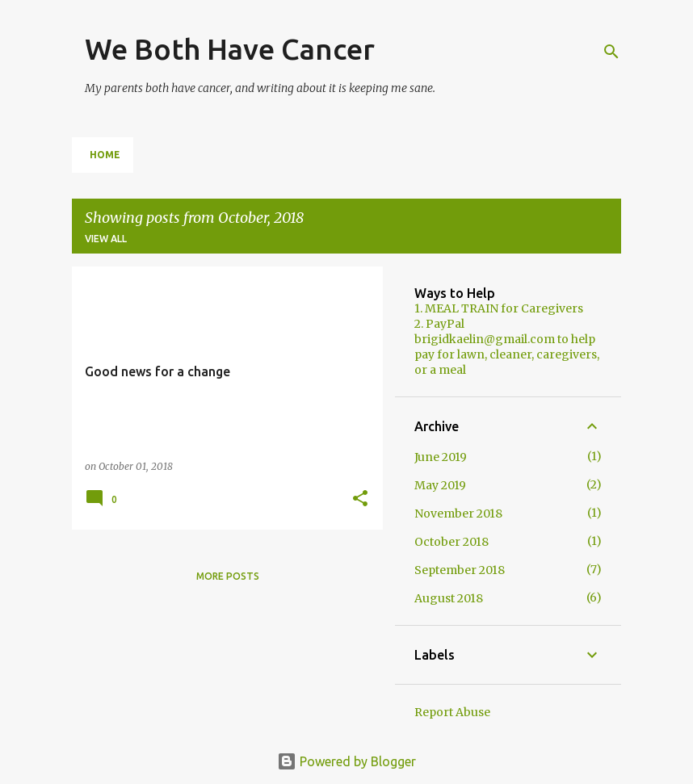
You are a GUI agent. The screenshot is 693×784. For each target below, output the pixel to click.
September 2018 (460, 570)
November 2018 (458, 514)
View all (106, 239)
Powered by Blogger (346, 761)
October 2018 (451, 542)
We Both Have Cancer (230, 49)
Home (105, 155)
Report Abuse (452, 712)
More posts (228, 576)
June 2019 (441, 457)
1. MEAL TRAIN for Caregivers (499, 308)
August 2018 (449, 598)
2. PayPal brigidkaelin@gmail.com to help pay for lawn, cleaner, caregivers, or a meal (507, 347)
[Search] (611, 52)
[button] (360, 499)
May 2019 (440, 485)
